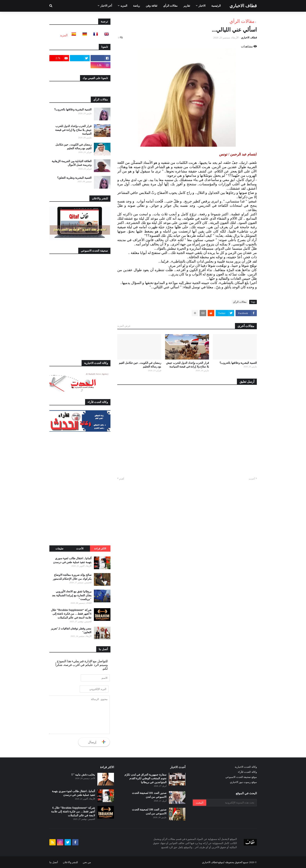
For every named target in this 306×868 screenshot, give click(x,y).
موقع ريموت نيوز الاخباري (243, 782)
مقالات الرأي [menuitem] (170, 6)
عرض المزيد (124, 326)
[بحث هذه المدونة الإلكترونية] (231, 803)
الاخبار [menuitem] (202, 6)
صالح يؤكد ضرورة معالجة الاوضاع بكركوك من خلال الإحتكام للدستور (72, 577)
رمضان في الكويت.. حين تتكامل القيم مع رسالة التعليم (140, 365)
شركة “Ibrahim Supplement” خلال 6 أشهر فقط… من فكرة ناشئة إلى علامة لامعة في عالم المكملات (71, 614)
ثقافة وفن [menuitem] (152, 6)
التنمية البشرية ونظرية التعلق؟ (74, 178)
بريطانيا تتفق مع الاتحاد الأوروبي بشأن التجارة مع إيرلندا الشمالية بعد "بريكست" (72, 595)
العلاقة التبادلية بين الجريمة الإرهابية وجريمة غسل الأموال (72, 163)
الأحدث (80, 549)
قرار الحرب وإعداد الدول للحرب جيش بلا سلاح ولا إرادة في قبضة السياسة (188, 365)
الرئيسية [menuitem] (216, 6)
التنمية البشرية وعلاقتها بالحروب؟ (238, 363)
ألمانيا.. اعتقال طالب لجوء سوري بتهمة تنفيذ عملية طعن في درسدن (72, 560)
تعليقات (59, 549)
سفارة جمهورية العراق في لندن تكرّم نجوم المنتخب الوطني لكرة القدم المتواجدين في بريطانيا (145, 778)
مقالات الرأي (242, 21)
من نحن (87, 862)
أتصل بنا (54, 862)
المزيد (64, 35)
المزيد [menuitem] (124, 6)
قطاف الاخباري (243, 6)
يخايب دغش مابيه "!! (83, 775)
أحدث (252, 479)
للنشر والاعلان (70, 862)
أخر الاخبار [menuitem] (106, 6)
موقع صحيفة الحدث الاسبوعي (241, 777)
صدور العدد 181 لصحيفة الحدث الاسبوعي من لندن (149, 795)
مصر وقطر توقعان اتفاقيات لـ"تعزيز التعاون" (71, 631)
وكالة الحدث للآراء (247, 772)
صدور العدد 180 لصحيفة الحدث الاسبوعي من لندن (149, 812)
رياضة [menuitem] (137, 6)
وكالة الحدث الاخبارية (246, 767)
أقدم (122, 479)
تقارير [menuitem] (187, 6)
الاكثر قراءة (100, 549)
